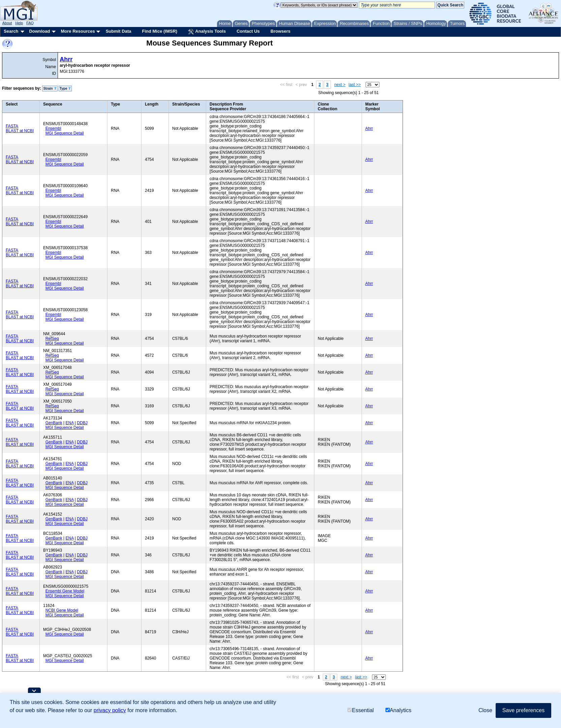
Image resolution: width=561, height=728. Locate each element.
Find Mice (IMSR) (160, 31)
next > (340, 85)
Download (39, 31)
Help (19, 23)
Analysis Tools (207, 32)
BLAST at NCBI (20, 131)
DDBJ (82, 423)
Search (11, 31)
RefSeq (52, 339)
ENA (70, 423)
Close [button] (485, 710)
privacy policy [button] (110, 710)
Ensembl (53, 128)
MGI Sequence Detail (65, 133)
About (7, 23)
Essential (361, 710)
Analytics (398, 710)
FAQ (30, 23)
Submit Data (119, 31)
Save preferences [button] (523, 710)
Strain (50, 89)
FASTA (12, 126)
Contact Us (248, 31)
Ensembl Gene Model (65, 591)
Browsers (280, 31)
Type (65, 89)
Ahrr (66, 59)
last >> (355, 85)
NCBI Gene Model (62, 610)
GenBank (54, 423)
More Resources (78, 31)
